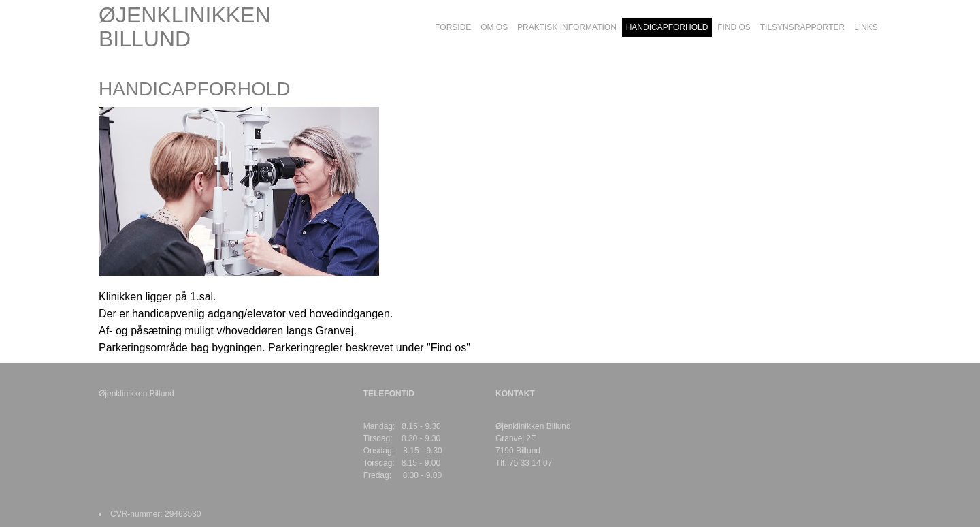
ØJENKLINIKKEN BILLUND (185, 27)
